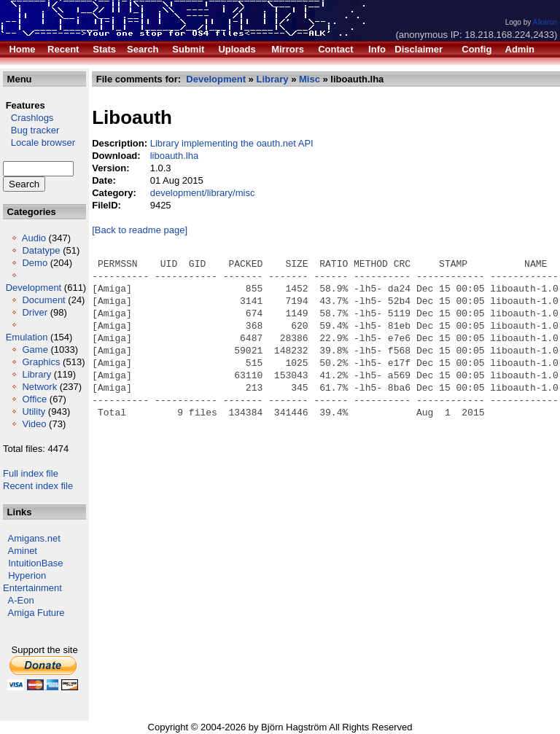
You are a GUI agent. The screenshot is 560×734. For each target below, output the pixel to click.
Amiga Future (36, 613)
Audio (34, 238)
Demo (35, 263)
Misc (310, 79)
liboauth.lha (175, 156)
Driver (35, 312)
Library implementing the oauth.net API (232, 143)
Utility (34, 411)
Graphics (41, 362)
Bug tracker (31, 130)
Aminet (23, 551)
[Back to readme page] (140, 230)
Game (35, 350)
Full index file (31, 473)
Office (34, 399)
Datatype (41, 250)
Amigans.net (34, 538)
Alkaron (545, 22)
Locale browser (39, 142)
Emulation (27, 337)
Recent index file (38, 486)
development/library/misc (203, 193)
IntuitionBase (35, 563)
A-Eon (21, 600)
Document (43, 300)
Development (34, 288)
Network (39, 387)
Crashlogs (28, 118)
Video (34, 424)
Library (36, 374)
